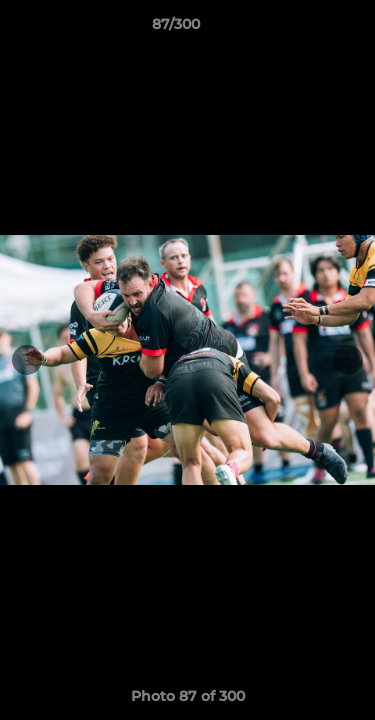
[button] (303, 29)
